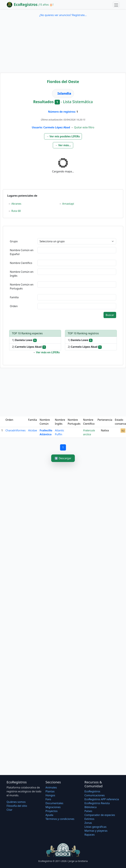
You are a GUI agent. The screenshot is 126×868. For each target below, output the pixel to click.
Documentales (54, 803)
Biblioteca (91, 807)
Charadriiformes (15, 430)
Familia (14, 297)
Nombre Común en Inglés (22, 274)
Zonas (88, 823)
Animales (51, 787)
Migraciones (53, 807)
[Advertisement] (63, 48)
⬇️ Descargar (63, 458)
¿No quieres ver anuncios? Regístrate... (63, 15)
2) (29, 347)
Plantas (50, 791)
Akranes (16, 204)
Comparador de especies (100, 815)
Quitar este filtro (84, 127)
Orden (14, 306)
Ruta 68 (16, 211)
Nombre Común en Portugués (22, 286)
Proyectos (51, 811)
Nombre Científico (21, 263)
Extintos (89, 819)
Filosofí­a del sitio (17, 806)
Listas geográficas (95, 827)
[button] (63, 136)
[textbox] (77, 250)
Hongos (50, 795)
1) (24, 340)
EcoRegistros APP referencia (102, 799)
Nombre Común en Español (22, 252)
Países (88, 811)
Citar (10, 810)
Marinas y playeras (96, 831)
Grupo (14, 241)
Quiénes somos (16, 802)
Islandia (64, 93)
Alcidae (33, 430)
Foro (48, 799)
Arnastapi (68, 204)
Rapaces (90, 835)
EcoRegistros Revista (97, 803)
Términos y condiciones (60, 819)
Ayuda (49, 815)
